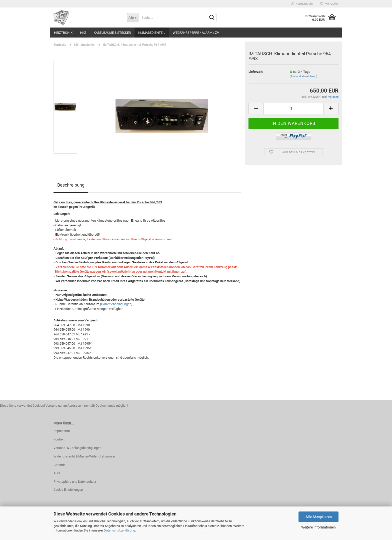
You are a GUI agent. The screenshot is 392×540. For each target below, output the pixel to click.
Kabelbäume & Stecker (112, 33)
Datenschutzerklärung (119, 530)
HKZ (83, 33)
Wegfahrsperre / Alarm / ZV (196, 33)
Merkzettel (329, 4)
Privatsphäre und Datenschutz (75, 482)
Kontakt (59, 439)
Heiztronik (63, 33)
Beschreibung (71, 185)
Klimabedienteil (152, 33)
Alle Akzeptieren (319, 517)
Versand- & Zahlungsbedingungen (77, 448)
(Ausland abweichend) (303, 76)
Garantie (59, 465)
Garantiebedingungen (116, 304)
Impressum (62, 431)
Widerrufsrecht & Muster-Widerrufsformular (84, 456)
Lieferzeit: (256, 72)
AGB (57, 473)
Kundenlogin (302, 4)
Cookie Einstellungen (68, 490)
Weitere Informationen (318, 527)
